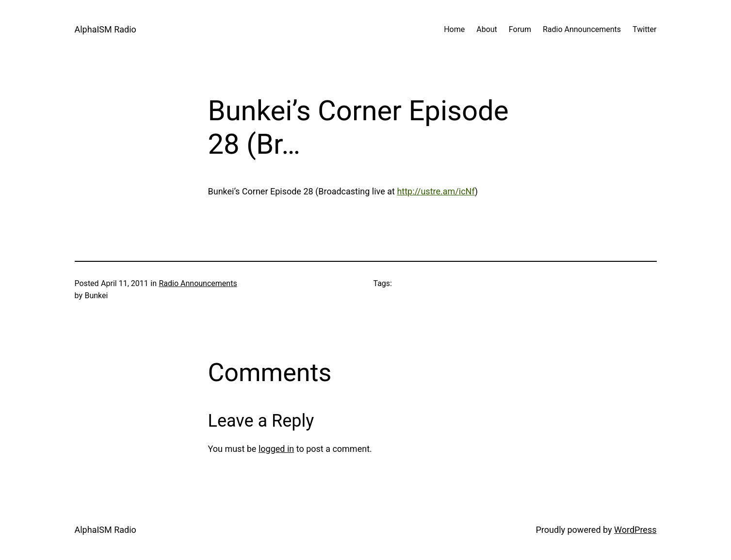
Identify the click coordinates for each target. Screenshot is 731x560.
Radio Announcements (198, 283)
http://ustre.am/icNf (436, 191)
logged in (276, 449)
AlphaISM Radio (106, 29)
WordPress (635, 530)
